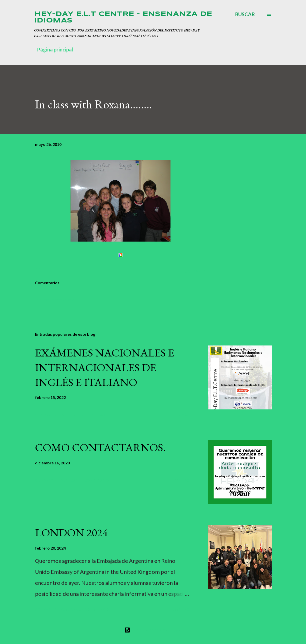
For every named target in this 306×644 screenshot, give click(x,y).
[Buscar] (245, 14)
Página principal (55, 49)
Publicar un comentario (55, 300)
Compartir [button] (195, 271)
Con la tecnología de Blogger (153, 630)
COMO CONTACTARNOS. (100, 447)
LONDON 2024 (71, 532)
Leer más (181, 415)
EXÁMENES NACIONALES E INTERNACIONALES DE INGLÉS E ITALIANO (105, 367)
